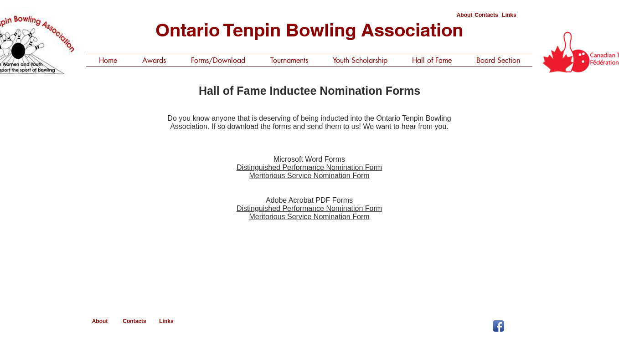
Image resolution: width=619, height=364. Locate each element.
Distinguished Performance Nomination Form (309, 167)
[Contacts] (486, 15)
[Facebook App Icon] (498, 326)
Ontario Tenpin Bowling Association (309, 30)
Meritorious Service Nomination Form (309, 176)
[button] (154, 60)
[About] (464, 15)
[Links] (509, 15)
